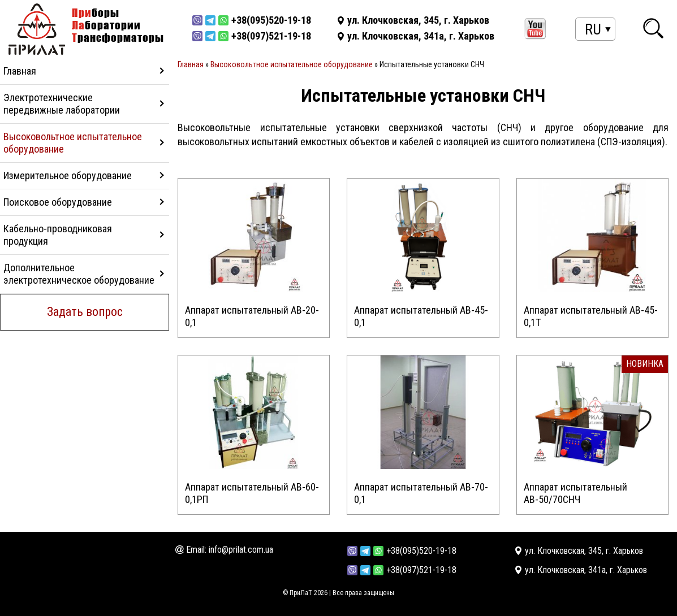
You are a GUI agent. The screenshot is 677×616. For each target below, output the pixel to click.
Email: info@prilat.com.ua (230, 550)
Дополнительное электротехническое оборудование (79, 274)
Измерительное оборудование (68, 175)
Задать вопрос (85, 312)
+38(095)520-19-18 (421, 551)
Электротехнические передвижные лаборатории (62, 104)
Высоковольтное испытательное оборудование (73, 143)
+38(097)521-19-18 (421, 570)
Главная (20, 71)
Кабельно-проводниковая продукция (58, 235)
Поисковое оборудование (58, 202)
